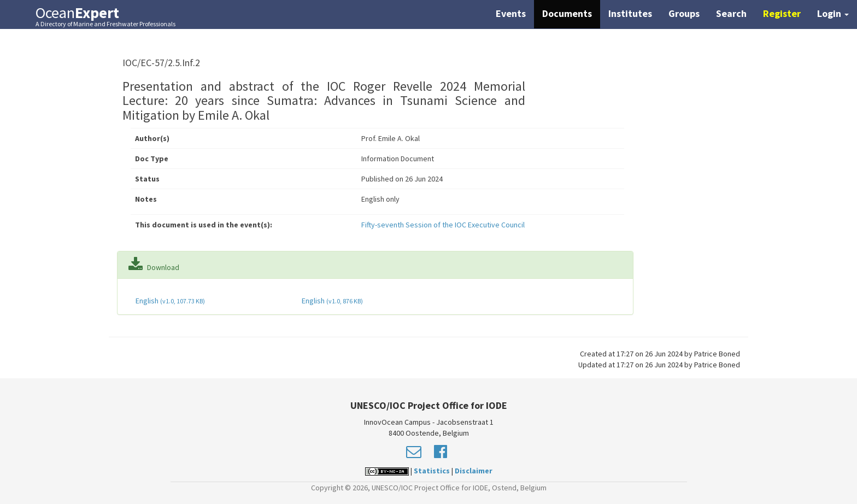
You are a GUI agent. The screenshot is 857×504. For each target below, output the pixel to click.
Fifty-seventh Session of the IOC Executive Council (443, 225)
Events (511, 13)
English (169, 301)
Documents (567, 13)
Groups (684, 13)
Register (782, 13)
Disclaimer (474, 471)
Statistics (432, 471)
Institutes (630, 13)
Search (731, 13)
